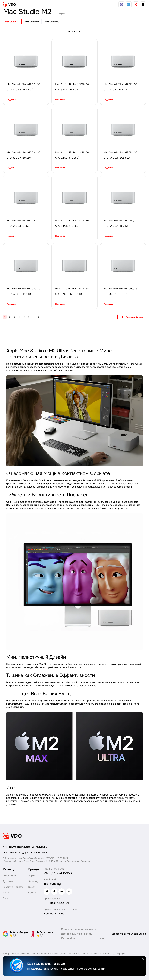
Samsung (33, 881)
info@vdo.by (52, 884)
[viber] (121, 4)
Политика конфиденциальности (79, 929)
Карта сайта (68, 938)
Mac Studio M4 (32, 22)
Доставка (8, 881)
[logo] (9, 4)
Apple (31, 876)
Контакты (8, 893)
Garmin (32, 893)
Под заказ (12, 100)
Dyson (32, 887)
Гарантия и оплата (13, 887)
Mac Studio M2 (12, 22)
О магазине (9, 876)
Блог (6, 898)
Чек (102, 938)
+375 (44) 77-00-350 (58, 873)
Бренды (34, 869)
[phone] (136, 4)
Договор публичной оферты (77, 934)
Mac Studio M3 (52, 22)
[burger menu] (143, 4)
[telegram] (129, 4)
